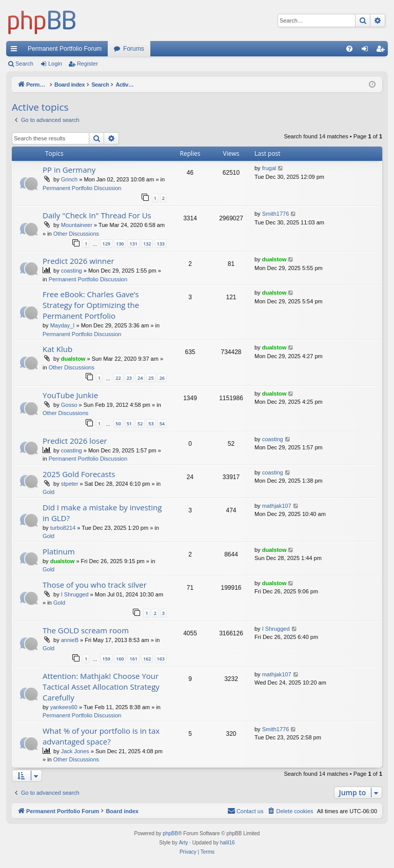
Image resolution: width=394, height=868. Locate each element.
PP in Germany (69, 170)
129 (106, 244)
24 (140, 378)
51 (129, 423)
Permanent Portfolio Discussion (82, 188)
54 (162, 423)
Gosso (69, 405)
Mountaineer (77, 225)
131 (134, 244)
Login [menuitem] (367, 51)
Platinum (59, 551)
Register (87, 64)
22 (118, 378)
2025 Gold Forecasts (79, 474)
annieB (70, 640)
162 (147, 659)
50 (118, 423)
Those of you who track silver (95, 585)
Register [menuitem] (382, 51)
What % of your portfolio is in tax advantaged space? (101, 736)
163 (161, 659)
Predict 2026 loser (75, 441)
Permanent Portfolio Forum (65, 49)
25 (151, 378)
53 (151, 423)
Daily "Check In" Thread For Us (97, 215)
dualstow (274, 259)
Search (24, 64)
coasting (72, 271)
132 (147, 244)
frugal (269, 168)
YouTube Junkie (70, 395)
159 (106, 659)
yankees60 (64, 707)
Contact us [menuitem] (245, 811)
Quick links (16, 51)
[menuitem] (349, 49)
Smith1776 (276, 214)
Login (55, 64)
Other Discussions (76, 234)
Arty (184, 843)
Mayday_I (63, 325)
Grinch (69, 179)
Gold (48, 492)
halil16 (228, 843)
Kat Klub (57, 349)
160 (120, 659)
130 (120, 244)
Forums (134, 49)
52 (140, 423)
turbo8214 (63, 528)
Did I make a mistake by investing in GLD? (102, 513)
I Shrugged (75, 594)
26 (162, 378)
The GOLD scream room (86, 630)
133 (161, 244)
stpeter (70, 484)
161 (134, 659)
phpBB (170, 833)
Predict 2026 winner (78, 261)
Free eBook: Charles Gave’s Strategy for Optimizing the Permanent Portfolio (91, 305)
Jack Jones (75, 751)
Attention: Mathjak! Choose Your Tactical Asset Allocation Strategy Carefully (101, 687)
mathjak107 (277, 506)
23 (129, 378)
